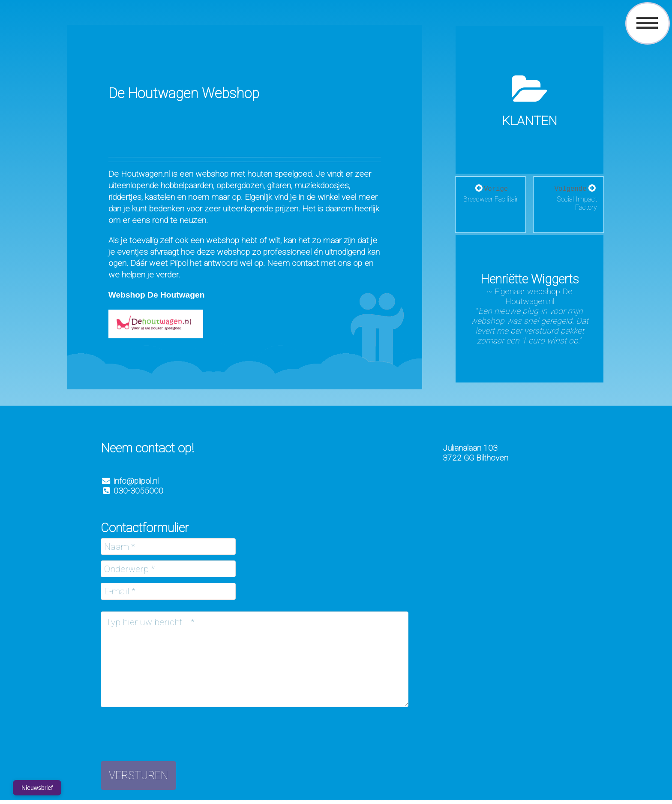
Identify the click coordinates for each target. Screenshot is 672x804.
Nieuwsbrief (37, 788)
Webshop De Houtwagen (157, 295)
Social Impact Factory (577, 203)
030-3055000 (132, 491)
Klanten (529, 121)
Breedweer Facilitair (491, 199)
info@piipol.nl (136, 481)
